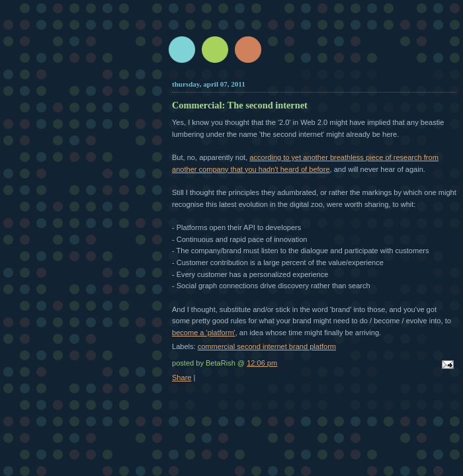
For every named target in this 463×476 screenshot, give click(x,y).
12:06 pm (262, 363)
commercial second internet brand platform (267, 346)
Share (182, 377)
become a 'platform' (204, 333)
